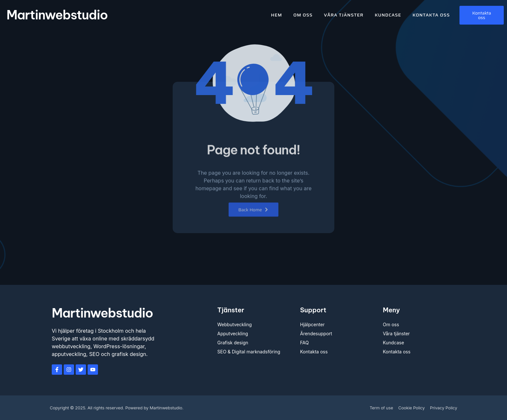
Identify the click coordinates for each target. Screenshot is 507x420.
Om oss (303, 15)
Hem (276, 15)
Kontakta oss (431, 15)
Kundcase (388, 15)
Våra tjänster (344, 15)
